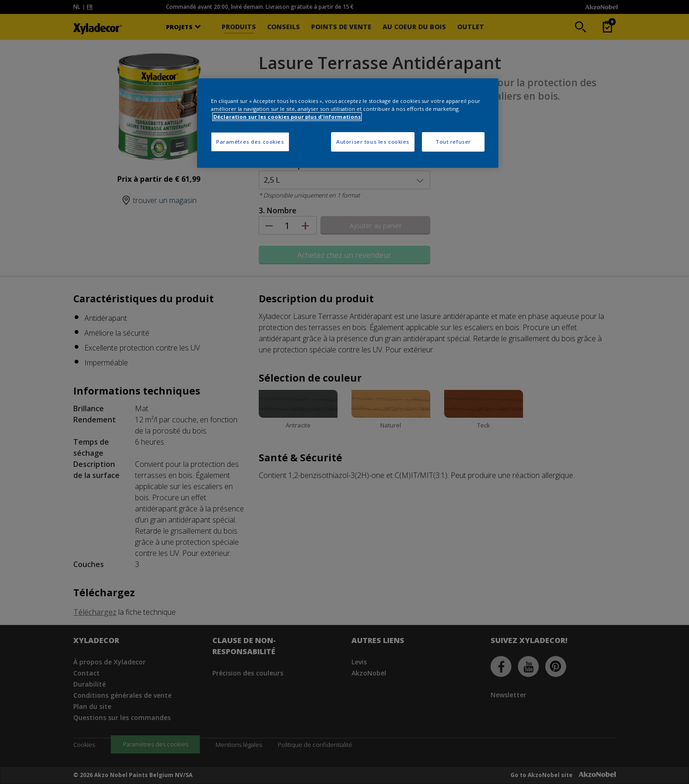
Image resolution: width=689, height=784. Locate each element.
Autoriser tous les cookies (373, 142)
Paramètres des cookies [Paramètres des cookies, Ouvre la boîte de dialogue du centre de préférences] (250, 142)
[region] (348, 123)
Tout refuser (453, 142)
